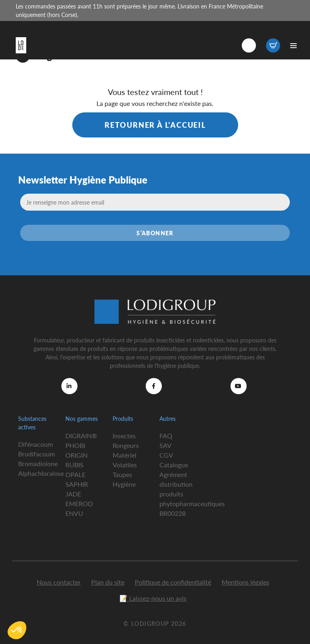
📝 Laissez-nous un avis (153, 598)
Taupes (122, 474)
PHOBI (75, 445)
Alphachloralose (41, 473)
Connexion (249, 45)
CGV (166, 455)
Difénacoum (36, 444)
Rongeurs (126, 445)
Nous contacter (59, 582)
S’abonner (155, 233)
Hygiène (124, 484)
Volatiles (125, 465)
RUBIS (74, 465)
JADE (73, 494)
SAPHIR (77, 484)
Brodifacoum (37, 454)
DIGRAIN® (81, 436)
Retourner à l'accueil (155, 125)
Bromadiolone (38, 463)
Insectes (124, 436)
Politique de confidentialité (173, 582)
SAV (165, 445)
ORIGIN (76, 455)
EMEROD (79, 504)
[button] (17, 630)
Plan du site (108, 582)
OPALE (75, 474)
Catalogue (174, 465)
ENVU (74, 513)
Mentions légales (245, 582)
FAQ (166, 436)
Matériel (125, 455)
